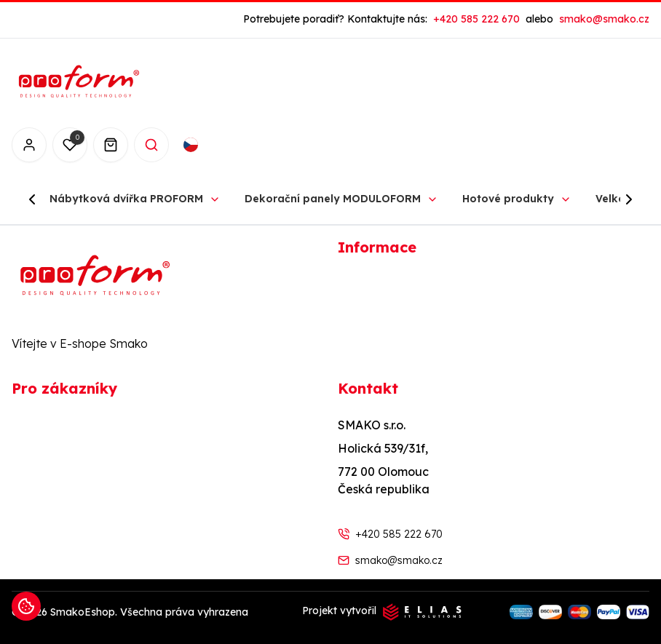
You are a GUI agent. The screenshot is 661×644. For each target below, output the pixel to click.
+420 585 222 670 (399, 534)
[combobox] (206, 145)
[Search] (151, 145)
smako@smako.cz (399, 560)
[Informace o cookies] (26, 606)
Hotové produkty (508, 199)
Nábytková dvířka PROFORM (126, 199)
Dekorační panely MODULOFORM (333, 199)
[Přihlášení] (29, 145)
